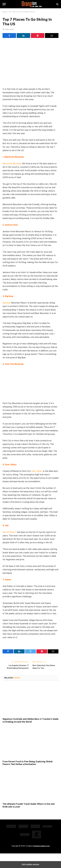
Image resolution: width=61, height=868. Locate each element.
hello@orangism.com (42, 846)
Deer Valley (37, 471)
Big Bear (7, 303)
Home (5, 12)
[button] (4, 4)
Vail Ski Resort (10, 532)
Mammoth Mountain (12, 164)
